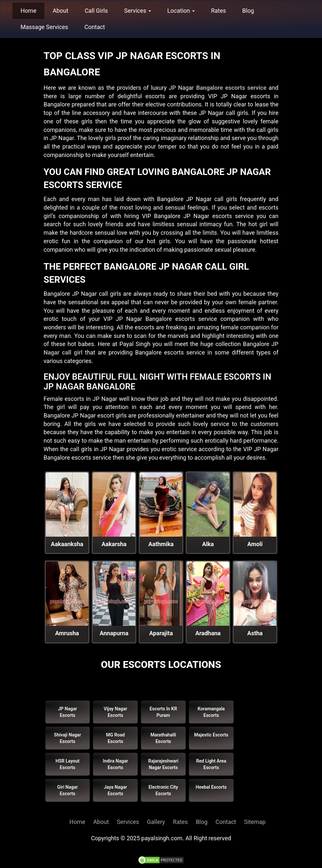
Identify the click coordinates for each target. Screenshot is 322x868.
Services (138, 11)
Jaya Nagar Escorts (115, 790)
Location (181, 11)
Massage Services (44, 27)
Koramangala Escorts (211, 712)
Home (28, 11)
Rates (219, 11)
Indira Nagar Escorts (115, 764)
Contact (95, 27)
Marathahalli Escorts (163, 738)
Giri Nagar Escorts (67, 790)
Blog (248, 11)
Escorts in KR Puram (163, 712)
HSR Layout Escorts (67, 764)
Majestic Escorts (211, 735)
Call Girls (96, 11)
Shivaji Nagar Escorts (67, 738)
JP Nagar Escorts (68, 712)
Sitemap (255, 822)
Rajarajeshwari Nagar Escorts (163, 764)
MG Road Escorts (115, 738)
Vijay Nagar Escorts (115, 712)
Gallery (156, 822)
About (60, 11)
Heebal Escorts (211, 787)
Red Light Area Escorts (211, 764)
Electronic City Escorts (163, 790)
